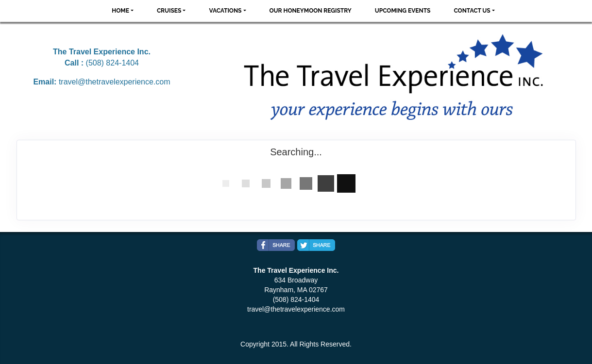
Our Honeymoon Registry (311, 11)
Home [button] (120, 11)
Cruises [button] (169, 11)
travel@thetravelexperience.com (115, 82)
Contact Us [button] (472, 11)
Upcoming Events (403, 11)
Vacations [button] (225, 11)
